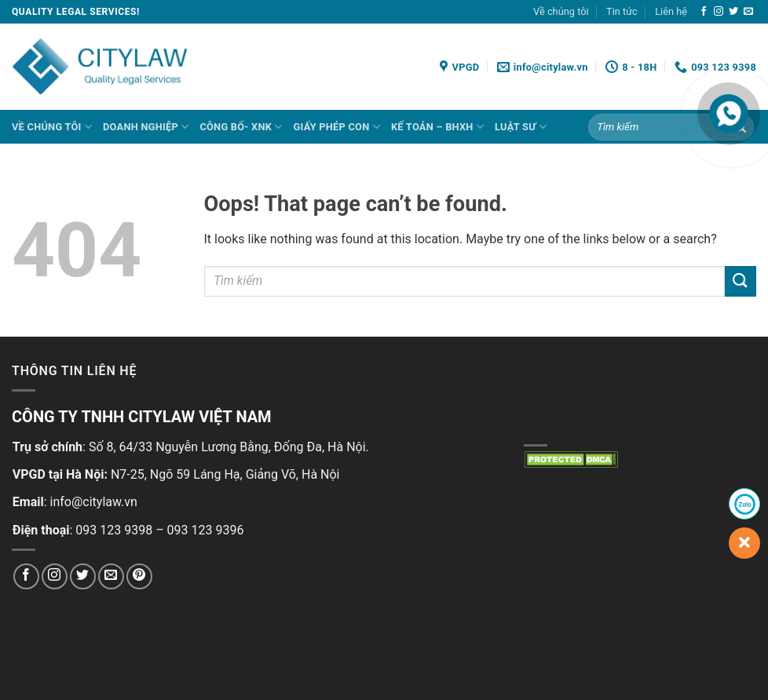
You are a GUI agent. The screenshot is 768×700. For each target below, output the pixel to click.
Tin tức (622, 11)
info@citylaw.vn (94, 502)
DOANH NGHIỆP (146, 127)
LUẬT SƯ (521, 127)
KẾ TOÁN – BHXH (437, 127)
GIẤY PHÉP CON (337, 127)
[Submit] (741, 281)
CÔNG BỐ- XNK (241, 127)
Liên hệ (671, 11)
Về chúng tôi (561, 11)
